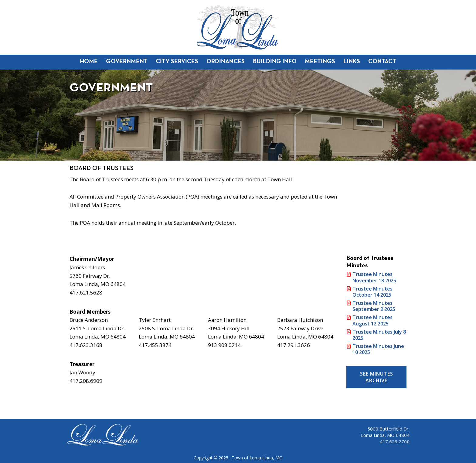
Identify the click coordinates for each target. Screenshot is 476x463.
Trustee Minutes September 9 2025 (374, 306)
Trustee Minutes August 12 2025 (372, 320)
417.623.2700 (395, 441)
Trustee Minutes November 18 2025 (374, 277)
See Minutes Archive (377, 377)
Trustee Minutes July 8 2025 (379, 335)
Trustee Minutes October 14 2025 (372, 292)
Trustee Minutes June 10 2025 (378, 349)
